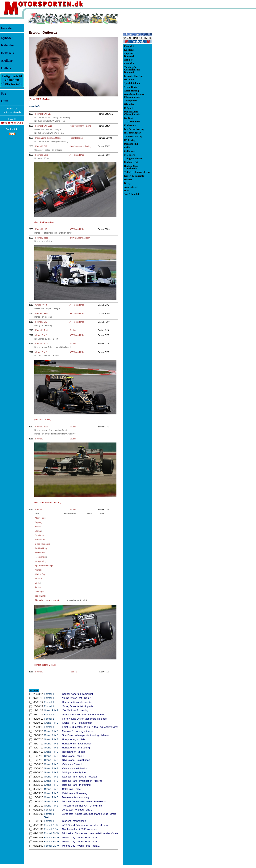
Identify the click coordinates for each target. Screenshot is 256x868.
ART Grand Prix (77, 155)
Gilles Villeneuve (42, 544)
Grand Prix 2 (41, 335)
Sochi (38, 583)
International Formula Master (48, 138)
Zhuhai (38, 531)
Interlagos (39, 591)
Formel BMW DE (43, 114)
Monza (38, 570)
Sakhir (38, 527)
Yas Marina (40, 596)
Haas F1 (73, 672)
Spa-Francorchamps (44, 565)
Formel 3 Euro (42, 155)
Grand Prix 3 (41, 305)
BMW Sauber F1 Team (80, 238)
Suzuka (38, 578)
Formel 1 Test (41, 238)
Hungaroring (41, 561)
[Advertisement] (172, 70)
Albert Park (40, 518)
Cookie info (12, 129)
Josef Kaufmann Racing (80, 126)
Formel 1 (39, 439)
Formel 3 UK (41, 229)
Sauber (73, 330)
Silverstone (40, 553)
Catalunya (40, 535)
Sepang (38, 522)
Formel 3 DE (41, 146)
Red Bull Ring (41, 548)
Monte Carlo (40, 540)
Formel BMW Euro (44, 126)
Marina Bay (40, 574)
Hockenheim (41, 557)
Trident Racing (76, 138)
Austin (38, 587)
